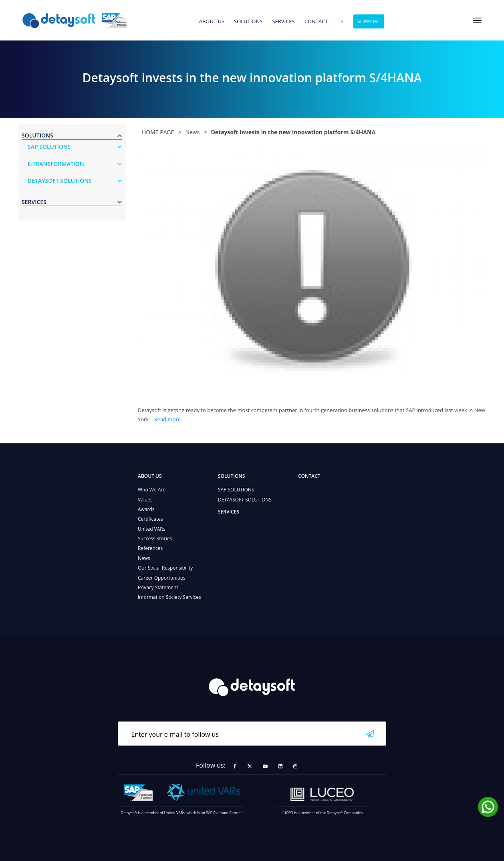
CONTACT (316, 22)
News (144, 558)
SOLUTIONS (248, 22)
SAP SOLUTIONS (236, 490)
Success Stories (155, 539)
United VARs (151, 529)
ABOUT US (212, 22)
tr (341, 22)
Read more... (170, 419)
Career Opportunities (162, 578)
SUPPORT (369, 21)
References (150, 548)
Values (145, 500)
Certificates (150, 519)
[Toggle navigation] (477, 20)
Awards (146, 509)
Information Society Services (169, 597)
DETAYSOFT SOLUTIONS (245, 500)
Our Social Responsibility (165, 568)
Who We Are (152, 490)
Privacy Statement (158, 587)
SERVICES (283, 22)
